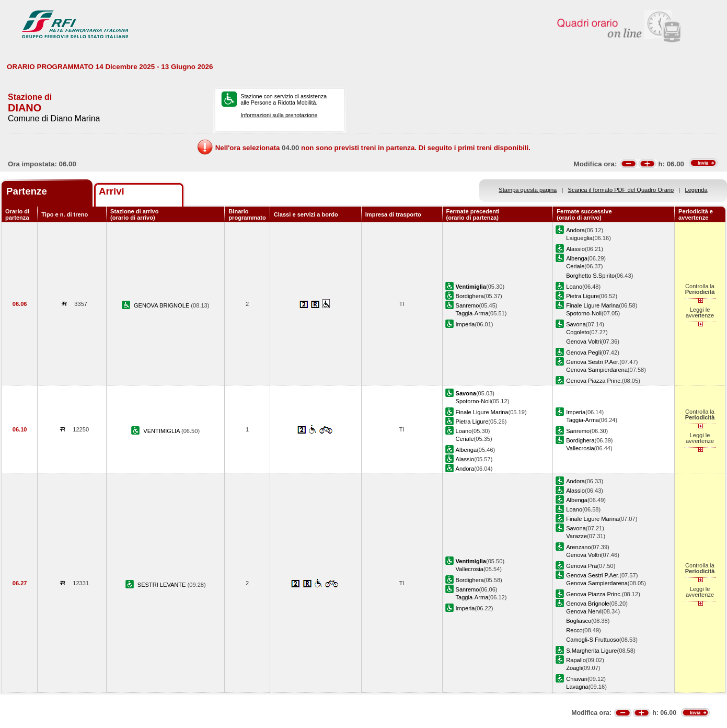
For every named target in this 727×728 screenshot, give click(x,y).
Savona (576, 324)
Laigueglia (579, 238)
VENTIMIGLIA (162, 431)
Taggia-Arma (472, 313)
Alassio (575, 249)
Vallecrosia (580, 448)
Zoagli (574, 668)
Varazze (576, 536)
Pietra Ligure (582, 296)
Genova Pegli (584, 352)
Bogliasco (579, 621)
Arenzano (578, 547)
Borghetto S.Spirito (590, 276)
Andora (575, 230)
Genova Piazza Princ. (594, 381)
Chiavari (577, 679)
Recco (574, 630)
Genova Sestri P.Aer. (593, 362)
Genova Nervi (584, 611)
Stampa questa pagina (528, 190)
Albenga (577, 258)
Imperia (465, 324)
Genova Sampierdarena (597, 370)
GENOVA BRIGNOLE (162, 305)
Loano (574, 287)
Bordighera (470, 296)
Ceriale (575, 266)
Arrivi (112, 191)
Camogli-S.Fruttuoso (593, 640)
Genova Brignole (588, 604)
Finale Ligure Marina (592, 305)
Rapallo (576, 660)
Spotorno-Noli (584, 313)
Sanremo (468, 305)
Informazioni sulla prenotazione (279, 115)
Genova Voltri (584, 342)
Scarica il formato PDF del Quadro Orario (621, 190)
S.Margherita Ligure (591, 651)
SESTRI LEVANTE (163, 585)
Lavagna (577, 687)
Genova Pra (581, 566)
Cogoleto (578, 332)
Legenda (696, 190)
